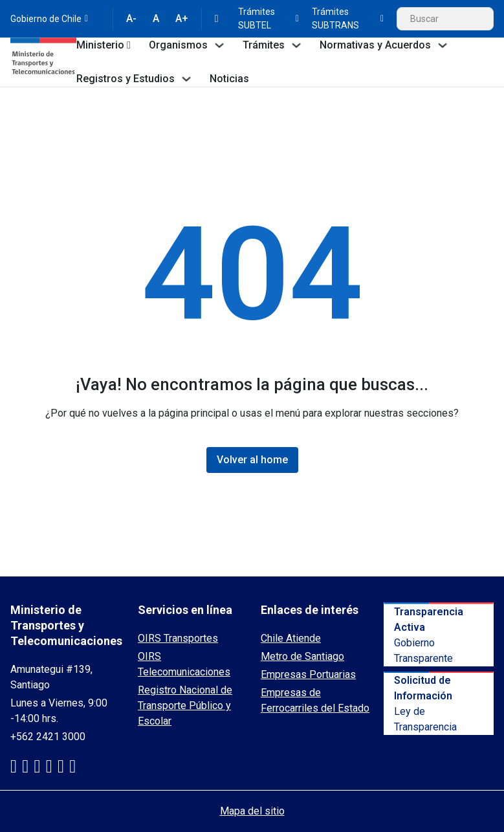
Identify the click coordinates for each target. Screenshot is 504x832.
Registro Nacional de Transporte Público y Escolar (185, 706)
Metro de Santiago (302, 656)
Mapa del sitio (252, 811)
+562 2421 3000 (48, 737)
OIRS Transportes (178, 638)
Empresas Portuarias (308, 674)
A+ (182, 18)
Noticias (229, 79)
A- (131, 18)
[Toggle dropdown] (129, 45)
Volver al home (252, 460)
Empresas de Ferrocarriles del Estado (315, 700)
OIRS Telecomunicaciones (184, 664)
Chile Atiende (291, 638)
